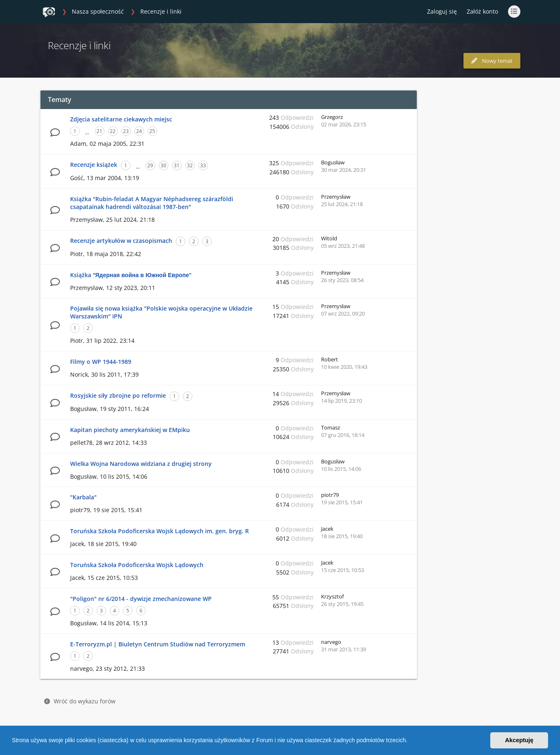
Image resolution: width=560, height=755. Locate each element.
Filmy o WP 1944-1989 (101, 362)
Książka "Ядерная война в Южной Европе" (131, 275)
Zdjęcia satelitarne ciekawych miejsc (121, 119)
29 (150, 165)
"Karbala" (83, 497)
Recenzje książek (94, 165)
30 (163, 165)
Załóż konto (482, 11)
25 (152, 131)
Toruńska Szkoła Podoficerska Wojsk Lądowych (137, 565)
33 (203, 165)
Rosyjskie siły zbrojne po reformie (118, 395)
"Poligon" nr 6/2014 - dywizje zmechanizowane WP (141, 599)
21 (99, 131)
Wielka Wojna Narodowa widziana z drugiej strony (141, 464)
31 (177, 165)
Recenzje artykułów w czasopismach (121, 241)
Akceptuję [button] (519, 740)
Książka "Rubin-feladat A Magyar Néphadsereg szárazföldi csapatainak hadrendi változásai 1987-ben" (152, 203)
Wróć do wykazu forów (80, 701)
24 (139, 131)
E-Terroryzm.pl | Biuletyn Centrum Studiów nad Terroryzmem (158, 644)
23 (126, 131)
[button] (410, 741)
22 (113, 131)
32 (190, 165)
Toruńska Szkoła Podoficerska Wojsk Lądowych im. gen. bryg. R (159, 531)
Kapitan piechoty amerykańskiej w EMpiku (130, 430)
